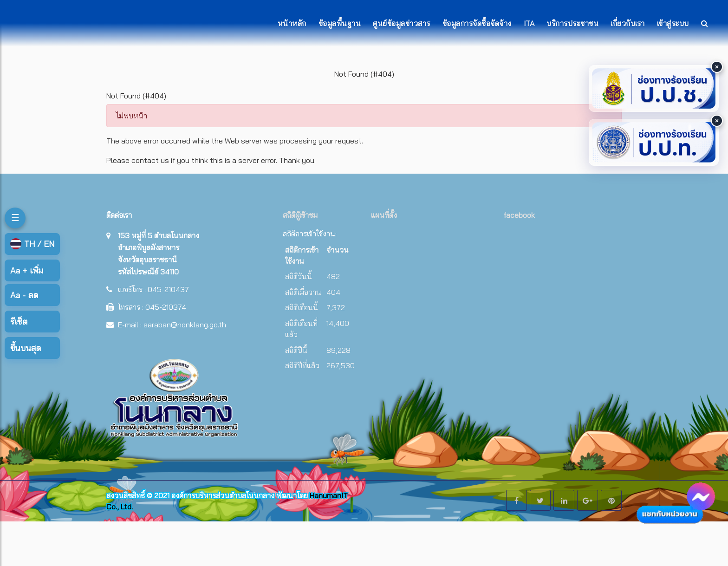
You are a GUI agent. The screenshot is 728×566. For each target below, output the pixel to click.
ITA (529, 23)
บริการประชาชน (572, 23)
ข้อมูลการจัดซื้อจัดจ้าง (477, 23)
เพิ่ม (27, 270)
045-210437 (168, 289)
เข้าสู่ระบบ (673, 23)
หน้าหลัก (292, 23)
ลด (24, 295)
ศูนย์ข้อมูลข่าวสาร (402, 23)
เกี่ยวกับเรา (628, 23)
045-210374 (166, 307)
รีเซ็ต (19, 322)
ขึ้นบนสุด (26, 348)
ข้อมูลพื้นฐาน (340, 23)
